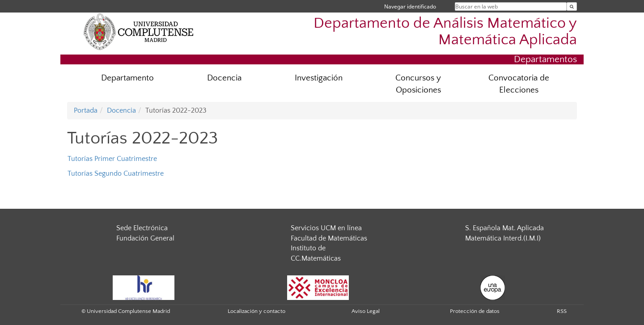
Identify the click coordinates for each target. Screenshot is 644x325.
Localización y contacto (256, 311)
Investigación (319, 78)
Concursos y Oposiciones (418, 84)
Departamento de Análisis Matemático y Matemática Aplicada (445, 32)
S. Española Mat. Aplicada (504, 228)
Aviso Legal (366, 311)
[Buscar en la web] (572, 6)
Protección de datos (475, 311)
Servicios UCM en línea (326, 228)
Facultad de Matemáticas (329, 238)
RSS (562, 311)
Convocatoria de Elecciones (519, 84)
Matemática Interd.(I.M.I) (503, 238)
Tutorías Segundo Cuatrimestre (116, 173)
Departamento (127, 78)
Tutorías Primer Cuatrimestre (112, 159)
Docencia (224, 78)
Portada (86, 110)
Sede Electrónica (142, 228)
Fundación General (145, 238)
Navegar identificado (410, 6)
